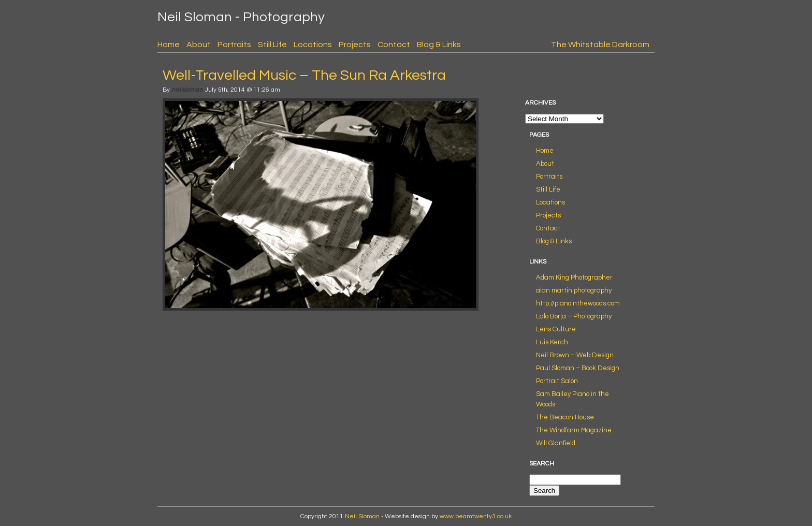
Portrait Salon (557, 381)
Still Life (272, 45)
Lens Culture (556, 329)
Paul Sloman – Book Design (578, 368)
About (199, 45)
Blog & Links (439, 45)
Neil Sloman (362, 516)
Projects (355, 45)
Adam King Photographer (574, 277)
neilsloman (187, 90)
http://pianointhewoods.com (578, 303)
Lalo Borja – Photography (574, 316)
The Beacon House (565, 417)
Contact (394, 45)
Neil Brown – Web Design (575, 355)
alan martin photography (574, 290)
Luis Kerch (552, 342)
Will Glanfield (556, 443)
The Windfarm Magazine (574, 430)
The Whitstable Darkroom (600, 45)
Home (169, 45)
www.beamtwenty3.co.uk (476, 516)
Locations (313, 45)
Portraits (234, 45)
